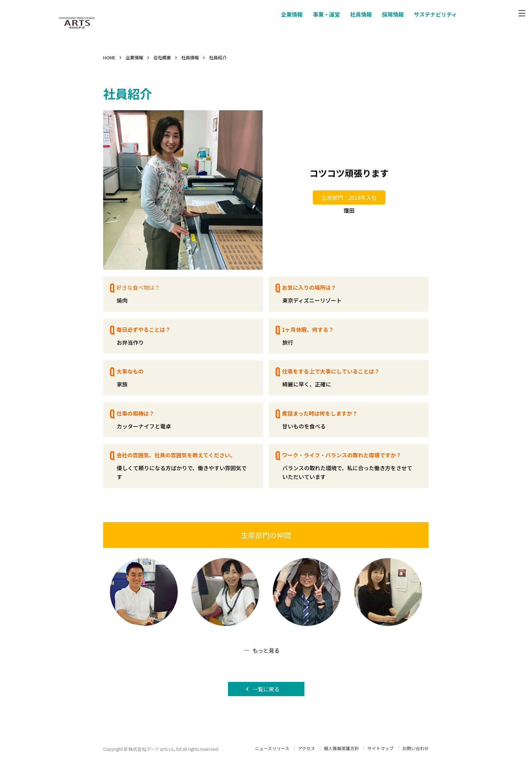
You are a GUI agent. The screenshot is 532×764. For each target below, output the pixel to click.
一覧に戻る (266, 689)
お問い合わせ (416, 748)
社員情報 (190, 58)
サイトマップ (381, 748)
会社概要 (162, 58)
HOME (109, 58)
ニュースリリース (272, 748)
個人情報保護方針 (341, 748)
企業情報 (134, 58)
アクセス (307, 748)
